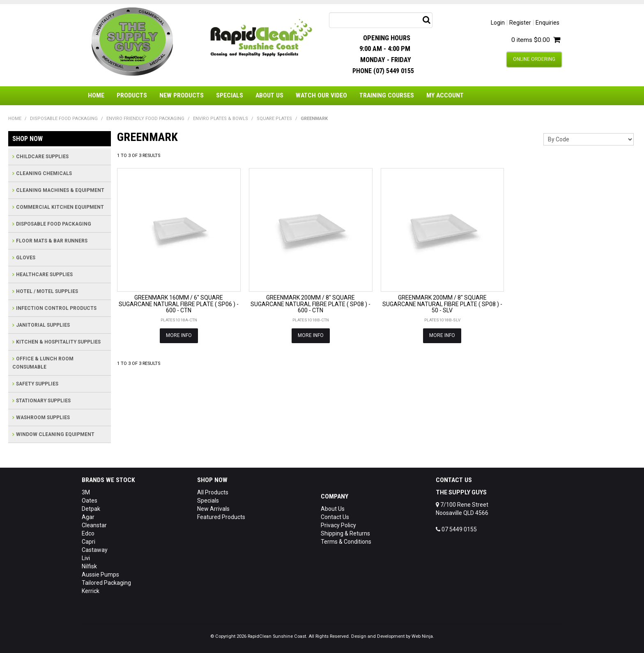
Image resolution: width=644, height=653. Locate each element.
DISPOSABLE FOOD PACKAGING (64, 119)
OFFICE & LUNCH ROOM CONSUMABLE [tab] (43, 363)
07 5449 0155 (456, 529)
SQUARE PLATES (274, 119)
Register (520, 23)
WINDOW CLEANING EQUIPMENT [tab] (55, 434)
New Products (182, 95)
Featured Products (221, 517)
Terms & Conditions (346, 542)
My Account (445, 95)
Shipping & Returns (345, 533)
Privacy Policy (338, 525)
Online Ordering (534, 59)
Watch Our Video (321, 95)
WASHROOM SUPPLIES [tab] (43, 418)
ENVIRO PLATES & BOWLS (221, 119)
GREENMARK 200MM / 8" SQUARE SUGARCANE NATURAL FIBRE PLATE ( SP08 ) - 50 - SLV (442, 304)
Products (132, 95)
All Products (213, 492)
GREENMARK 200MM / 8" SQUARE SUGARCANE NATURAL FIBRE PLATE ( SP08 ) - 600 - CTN (310, 304)
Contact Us (335, 517)
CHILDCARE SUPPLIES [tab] (42, 157)
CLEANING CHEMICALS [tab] (44, 173)
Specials (230, 95)
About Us (269, 95)
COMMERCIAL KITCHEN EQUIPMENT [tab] (60, 207)
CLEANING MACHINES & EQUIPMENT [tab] (60, 190)
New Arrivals (213, 509)
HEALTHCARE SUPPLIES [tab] (44, 275)
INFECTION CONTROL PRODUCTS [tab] (56, 308)
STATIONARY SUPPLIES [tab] (43, 401)
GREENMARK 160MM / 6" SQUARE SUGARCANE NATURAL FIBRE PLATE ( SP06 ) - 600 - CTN (179, 304)
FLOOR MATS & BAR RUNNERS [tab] (52, 241)
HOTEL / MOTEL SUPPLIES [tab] (47, 291)
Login (498, 23)
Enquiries (547, 23)
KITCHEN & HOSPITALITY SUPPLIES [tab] (58, 342)
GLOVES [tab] (26, 258)
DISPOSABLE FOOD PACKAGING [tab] (54, 224)
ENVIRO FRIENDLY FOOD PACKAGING (145, 119)
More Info (179, 335)
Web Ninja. (423, 636)
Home (96, 95)
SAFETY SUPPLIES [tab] (37, 384)
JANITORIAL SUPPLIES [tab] (43, 325)
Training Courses (387, 95)
